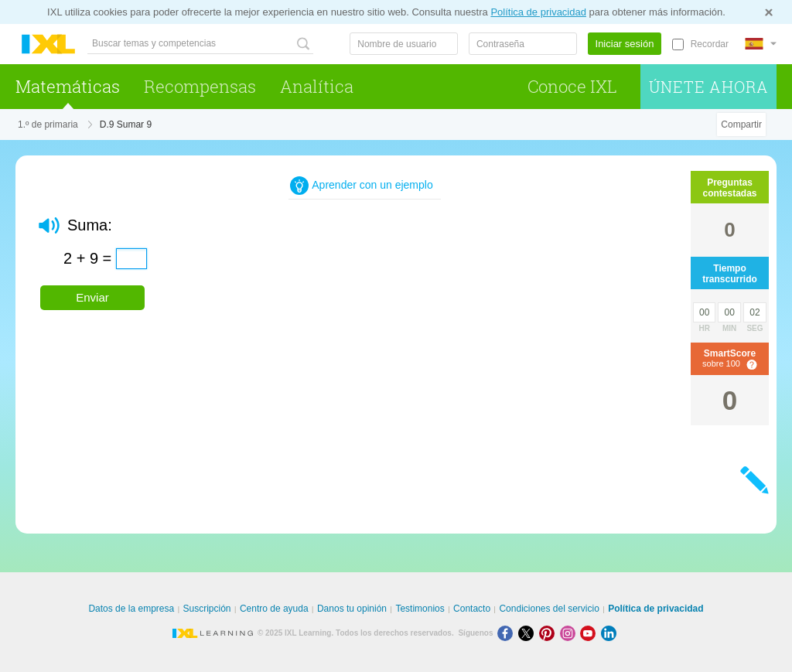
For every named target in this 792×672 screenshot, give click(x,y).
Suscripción (207, 609)
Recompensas (200, 86)
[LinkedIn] (610, 633)
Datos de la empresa (131, 609)
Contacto (472, 609)
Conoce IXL (572, 86)
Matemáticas (68, 86)
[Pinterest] (550, 633)
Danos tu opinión (352, 609)
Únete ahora (709, 87)
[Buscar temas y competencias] (200, 44)
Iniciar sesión (625, 44)
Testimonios (420, 609)
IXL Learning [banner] (48, 44)
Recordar (710, 44)
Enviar (92, 297)
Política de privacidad (538, 12)
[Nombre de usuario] (404, 44)
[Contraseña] (523, 44)
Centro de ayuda (274, 609)
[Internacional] (760, 44)
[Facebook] (508, 633)
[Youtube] (591, 633)
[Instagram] (570, 633)
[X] (529, 633)
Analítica (317, 86)
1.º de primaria (48, 125)
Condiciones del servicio (549, 609)
